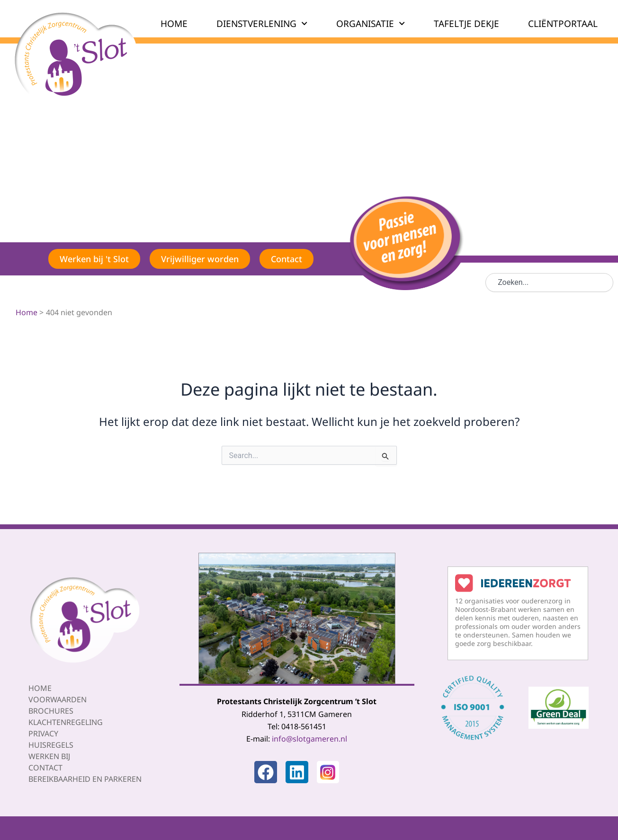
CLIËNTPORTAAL (563, 24)
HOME (174, 24)
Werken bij (49, 756)
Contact (45, 768)
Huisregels (51, 745)
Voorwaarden (58, 699)
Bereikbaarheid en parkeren (85, 779)
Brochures (51, 711)
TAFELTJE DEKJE (466, 24)
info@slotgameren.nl (309, 739)
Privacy (43, 734)
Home (40, 688)
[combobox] (549, 283)
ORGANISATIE (371, 23)
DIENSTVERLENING (262, 23)
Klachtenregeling (66, 722)
